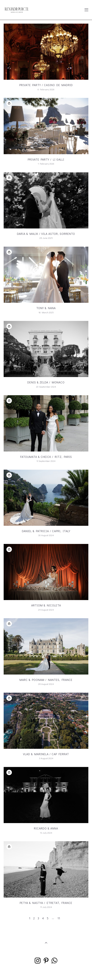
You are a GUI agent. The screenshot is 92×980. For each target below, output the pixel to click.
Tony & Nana (46, 308)
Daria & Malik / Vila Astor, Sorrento (46, 234)
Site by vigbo (46, 972)
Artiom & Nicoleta (46, 605)
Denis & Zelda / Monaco (46, 382)
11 (59, 918)
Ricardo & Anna (46, 828)
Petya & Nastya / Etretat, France (46, 903)
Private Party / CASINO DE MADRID (46, 85)
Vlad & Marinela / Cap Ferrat (46, 754)
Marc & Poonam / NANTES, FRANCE (46, 680)
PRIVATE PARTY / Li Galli (46, 159)
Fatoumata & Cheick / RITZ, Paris (46, 457)
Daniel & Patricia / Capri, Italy (46, 531)
